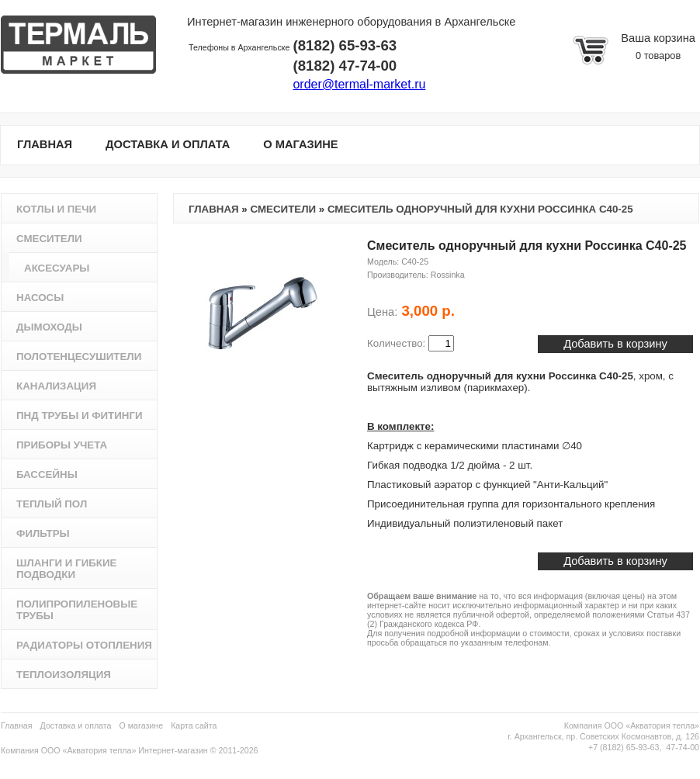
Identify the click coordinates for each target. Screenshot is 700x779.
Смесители (283, 209)
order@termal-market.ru (359, 84)
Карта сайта (194, 725)
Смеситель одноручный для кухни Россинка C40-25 (480, 209)
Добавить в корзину (615, 561)
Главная (214, 209)
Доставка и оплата (76, 725)
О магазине (142, 725)
